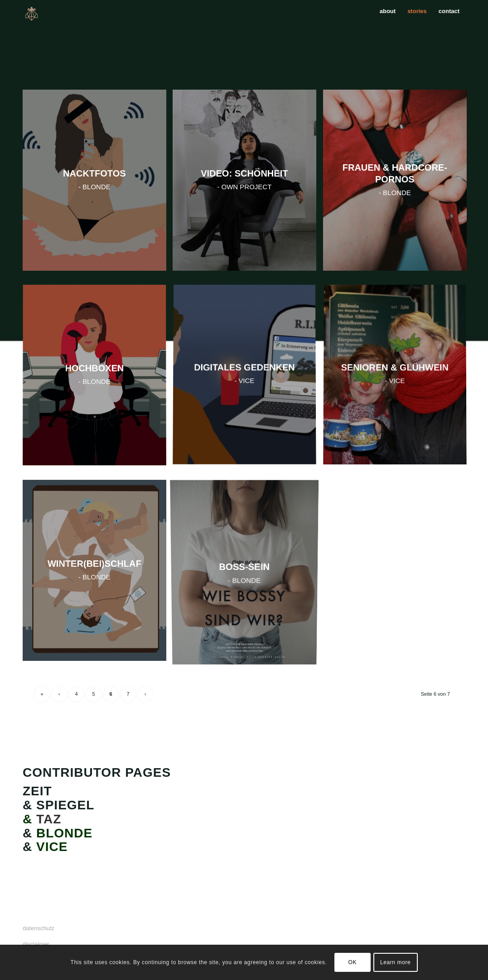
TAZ (47, 819)
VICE (52, 847)
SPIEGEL (65, 805)
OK (352, 962)
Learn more (395, 962)
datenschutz (39, 928)
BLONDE (64, 833)
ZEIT (37, 791)
